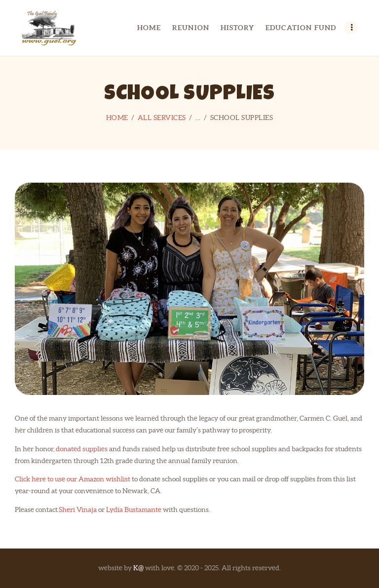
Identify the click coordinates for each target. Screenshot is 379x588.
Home (117, 118)
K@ (138, 568)
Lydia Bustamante (134, 510)
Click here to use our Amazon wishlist (73, 479)
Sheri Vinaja (78, 510)
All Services (162, 118)
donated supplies (82, 449)
